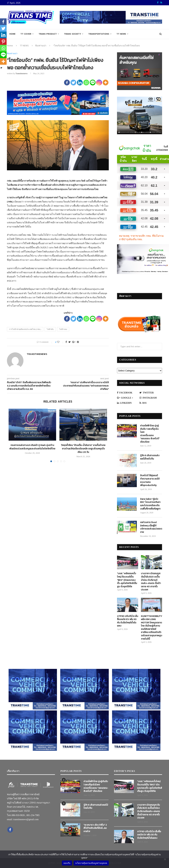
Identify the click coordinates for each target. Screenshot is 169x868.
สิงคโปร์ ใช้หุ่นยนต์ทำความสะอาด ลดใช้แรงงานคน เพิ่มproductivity (150, 480)
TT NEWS (121, 34)
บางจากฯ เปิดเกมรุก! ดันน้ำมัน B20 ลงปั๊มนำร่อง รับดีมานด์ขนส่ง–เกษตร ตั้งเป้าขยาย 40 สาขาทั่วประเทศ (151, 582)
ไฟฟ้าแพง (63, 329)
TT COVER (26, 34)
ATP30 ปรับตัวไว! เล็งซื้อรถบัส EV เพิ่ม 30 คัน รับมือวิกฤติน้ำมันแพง (128, 621)
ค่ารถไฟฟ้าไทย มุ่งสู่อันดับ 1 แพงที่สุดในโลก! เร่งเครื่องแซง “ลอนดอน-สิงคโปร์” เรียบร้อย (150, 434)
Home (12, 34)
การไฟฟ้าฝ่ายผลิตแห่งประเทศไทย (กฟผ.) (25, 329)
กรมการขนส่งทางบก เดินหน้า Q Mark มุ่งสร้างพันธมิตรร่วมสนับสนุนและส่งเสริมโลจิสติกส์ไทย (32, 447)
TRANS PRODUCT (48, 34)
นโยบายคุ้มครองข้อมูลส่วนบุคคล (91, 863)
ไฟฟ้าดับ (50, 329)
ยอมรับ (67, 863)
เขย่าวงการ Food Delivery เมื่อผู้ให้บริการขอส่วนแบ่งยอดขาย (151, 527)
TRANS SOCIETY (73, 34)
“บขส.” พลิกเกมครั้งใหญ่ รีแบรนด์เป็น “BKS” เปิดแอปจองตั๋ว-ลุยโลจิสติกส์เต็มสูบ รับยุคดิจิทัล (127, 580)
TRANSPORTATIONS (99, 34)
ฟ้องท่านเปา (41, 46)
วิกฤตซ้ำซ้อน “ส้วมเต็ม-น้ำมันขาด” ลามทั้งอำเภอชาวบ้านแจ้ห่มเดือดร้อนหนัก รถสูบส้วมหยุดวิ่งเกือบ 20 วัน (83, 449)
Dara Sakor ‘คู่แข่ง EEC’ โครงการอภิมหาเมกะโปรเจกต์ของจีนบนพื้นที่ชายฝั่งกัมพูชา (150, 504)
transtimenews (22, 73)
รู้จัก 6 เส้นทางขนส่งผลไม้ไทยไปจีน (150, 457)
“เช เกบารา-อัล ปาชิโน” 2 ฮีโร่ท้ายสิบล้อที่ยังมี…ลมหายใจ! (95, 828)
